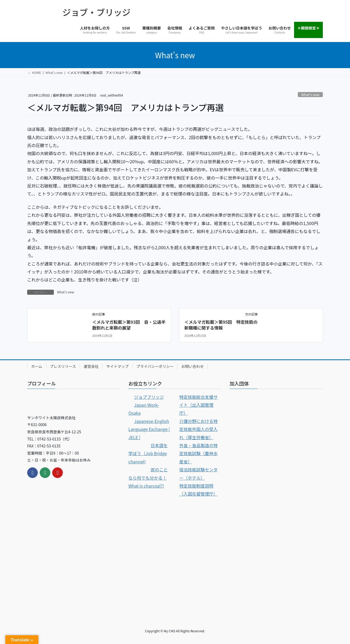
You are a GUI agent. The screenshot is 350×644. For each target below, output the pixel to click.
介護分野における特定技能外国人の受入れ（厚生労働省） (198, 429)
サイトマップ (117, 366)
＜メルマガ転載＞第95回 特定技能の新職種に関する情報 (221, 325)
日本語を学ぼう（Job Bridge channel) (148, 453)
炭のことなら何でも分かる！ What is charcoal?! (148, 478)
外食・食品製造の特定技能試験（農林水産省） (198, 453)
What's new (310, 95)
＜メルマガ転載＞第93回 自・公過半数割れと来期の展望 (129, 325)
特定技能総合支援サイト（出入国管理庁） (198, 405)
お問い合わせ (193, 366)
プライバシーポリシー (155, 366)
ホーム (37, 366)
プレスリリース (63, 366)
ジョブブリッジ (149, 397)
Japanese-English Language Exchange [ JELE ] (149, 429)
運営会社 (91, 366)
